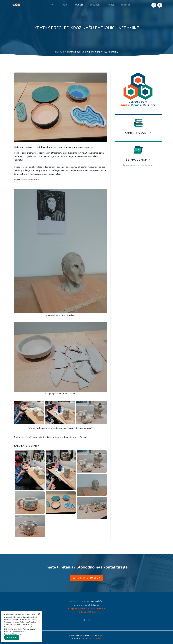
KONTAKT (125, 5)
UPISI (111, 5)
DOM (65, 5)
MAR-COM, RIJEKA (94, 639)
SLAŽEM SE (12, 637)
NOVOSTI (78, 5)
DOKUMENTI (96, 5)
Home (53, 5)
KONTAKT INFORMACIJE (86, 578)
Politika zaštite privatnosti (13, 634)
